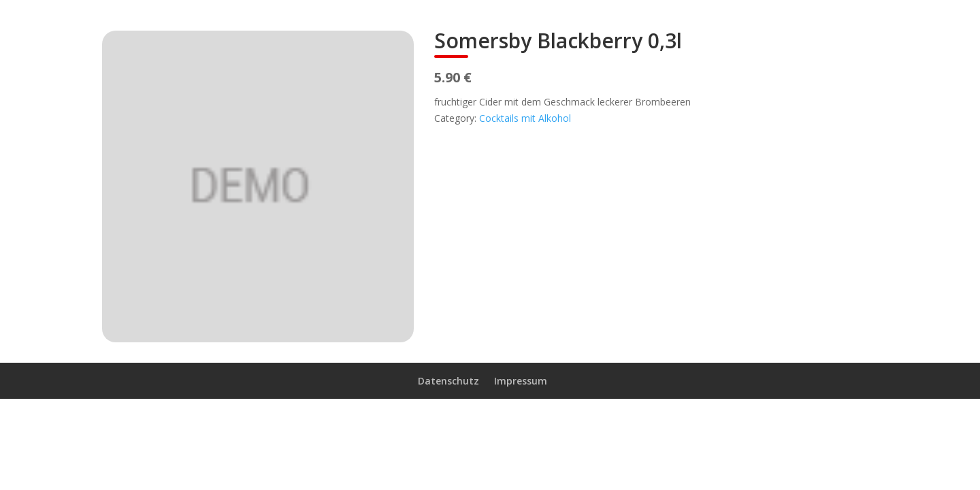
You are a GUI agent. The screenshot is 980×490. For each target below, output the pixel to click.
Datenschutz (448, 381)
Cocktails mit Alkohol (525, 118)
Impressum (521, 381)
